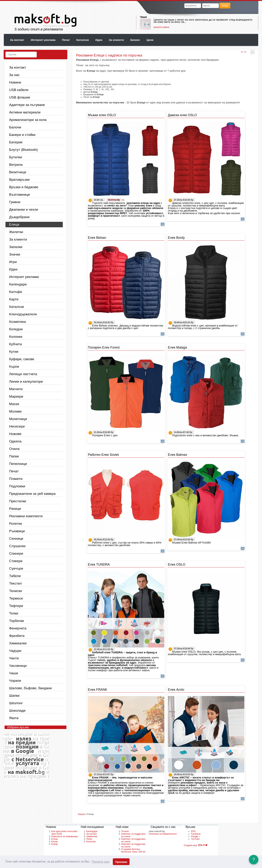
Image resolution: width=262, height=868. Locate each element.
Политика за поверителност (163, 834)
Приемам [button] (121, 862)
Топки (14, 613)
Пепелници (18, 464)
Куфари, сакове (22, 359)
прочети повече (161, 27)
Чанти (14, 658)
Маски (14, 404)
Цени (150, 40)
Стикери (16, 561)
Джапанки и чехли (24, 209)
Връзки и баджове (24, 187)
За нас (14, 75)
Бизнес (135, 40)
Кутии (14, 352)
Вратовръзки (19, 180)
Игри (13, 262)
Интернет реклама (43, 40)
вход (225, 6)
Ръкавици (17, 531)
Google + (195, 836)
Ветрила (16, 165)
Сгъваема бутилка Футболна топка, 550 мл (133, 850)
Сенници (16, 539)
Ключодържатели (23, 314)
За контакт (17, 40)
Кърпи (14, 367)
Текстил (15, 583)
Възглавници (19, 195)
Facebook (196, 834)
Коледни (16, 329)
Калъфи (16, 292)
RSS (193, 831)
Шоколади (17, 711)
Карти (14, 299)
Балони (15, 127)
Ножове (15, 434)
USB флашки (20, 97)
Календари (18, 284)
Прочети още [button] (101, 862)
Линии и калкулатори (26, 381)
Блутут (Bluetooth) (23, 150)
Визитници (18, 172)
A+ (242, 52)
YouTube (195, 839)
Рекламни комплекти (26, 516)
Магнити (16, 389)
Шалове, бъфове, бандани (30, 688)
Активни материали (25, 112)
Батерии (16, 142)
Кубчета (15, 344)
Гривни (15, 202)
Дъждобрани (19, 217)
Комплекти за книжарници (64, 836)
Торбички (17, 621)
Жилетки (16, 232)
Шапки (14, 696)
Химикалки (18, 643)
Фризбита (17, 636)
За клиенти (116, 40)
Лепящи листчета (23, 374)
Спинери (16, 553)
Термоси (16, 598)
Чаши (143, 17)
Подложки (17, 486)
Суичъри (16, 568)
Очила (14, 449)
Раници (15, 509)
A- (246, 52)
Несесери (17, 426)
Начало (82, 814)
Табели (15, 576)
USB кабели (19, 90)
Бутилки (16, 157)
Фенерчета (18, 628)
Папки (14, 456)
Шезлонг (16, 703)
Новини (15, 82)
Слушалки (17, 546)
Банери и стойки (22, 135)
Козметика (17, 322)
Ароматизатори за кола (28, 120)
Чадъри (15, 651)
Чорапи (15, 681)
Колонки (16, 337)
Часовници (18, 666)
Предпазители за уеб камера (32, 494)
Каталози (83, 40)
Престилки (18, 501)
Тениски (16, 591)
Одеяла (15, 441)
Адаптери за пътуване (27, 105)
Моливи (15, 411)
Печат (66, 40)
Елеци (14, 224)
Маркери (16, 396)
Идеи (99, 40)
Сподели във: (191, 845)
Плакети (16, 479)
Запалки (16, 247)
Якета (14, 718)
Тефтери (16, 606)
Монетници (18, 419)
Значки (15, 254)
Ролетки (16, 524)
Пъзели (125, 831)
